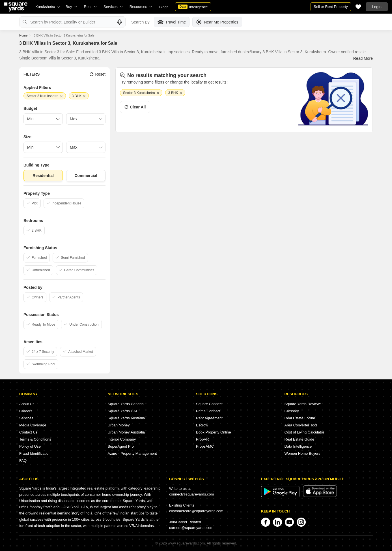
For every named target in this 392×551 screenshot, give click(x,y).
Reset (98, 74)
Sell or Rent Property (331, 7)
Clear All (135, 107)
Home (23, 35)
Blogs (164, 7)
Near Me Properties (217, 22)
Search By (140, 22)
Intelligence (193, 7)
